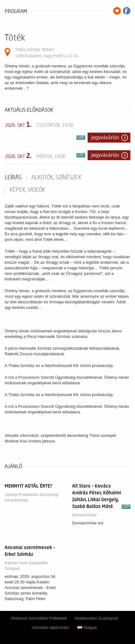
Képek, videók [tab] (27, 190)
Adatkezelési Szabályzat (96, 618)
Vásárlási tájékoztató (50, 627)
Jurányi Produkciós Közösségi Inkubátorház (31, 497)
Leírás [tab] (13, 177)
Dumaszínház (84, 515)
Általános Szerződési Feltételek (39, 618)
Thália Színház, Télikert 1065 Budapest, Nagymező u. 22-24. (47, 53)
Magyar (87, 627)
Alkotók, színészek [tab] (56, 177)
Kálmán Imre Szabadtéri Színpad (26, 566)
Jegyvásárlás (105, 138)
